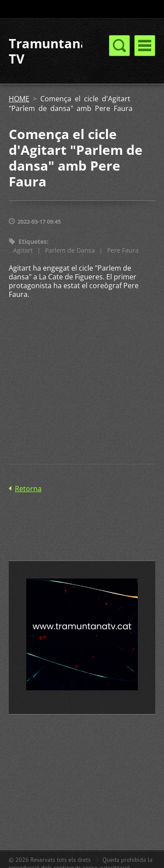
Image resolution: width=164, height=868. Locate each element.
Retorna (28, 489)
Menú (145, 46)
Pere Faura (123, 250)
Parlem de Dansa (70, 250)
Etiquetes (33, 241)
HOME (19, 99)
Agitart (23, 250)
